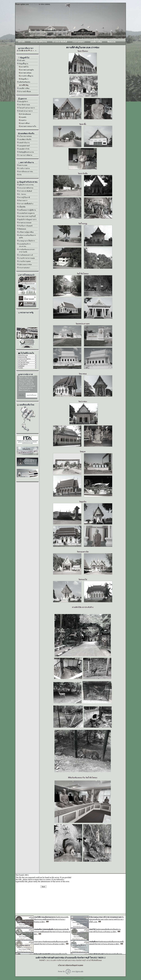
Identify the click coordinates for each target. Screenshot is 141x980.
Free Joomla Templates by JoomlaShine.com (71, 978)
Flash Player (34, 4)
